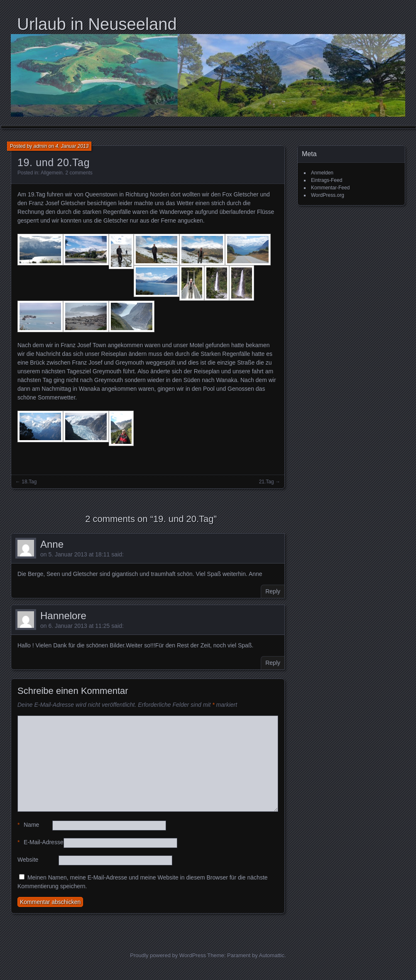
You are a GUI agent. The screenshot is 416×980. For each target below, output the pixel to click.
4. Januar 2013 (72, 146)
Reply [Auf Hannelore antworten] (273, 663)
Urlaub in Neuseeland (97, 24)
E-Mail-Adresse (40, 842)
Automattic (272, 955)
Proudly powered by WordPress (168, 955)
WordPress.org (328, 195)
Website (28, 860)
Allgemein (52, 173)
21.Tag (267, 482)
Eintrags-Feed (327, 180)
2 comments (79, 173)
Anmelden (322, 173)
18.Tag (29, 482)
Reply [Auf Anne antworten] (273, 591)
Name (28, 825)
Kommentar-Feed (330, 188)
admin (40, 146)
